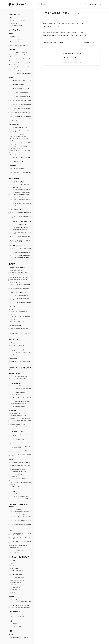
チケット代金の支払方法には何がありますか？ (19, 190)
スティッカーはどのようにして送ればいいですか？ (19, 60)
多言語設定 (11, 596)
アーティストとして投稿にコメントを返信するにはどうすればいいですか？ (20, 447)
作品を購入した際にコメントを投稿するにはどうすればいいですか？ (20, 113)
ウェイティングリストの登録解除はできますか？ (20, 302)
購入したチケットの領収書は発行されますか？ (19, 195)
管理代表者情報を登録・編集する (16, 580)
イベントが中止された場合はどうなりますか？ (19, 255)
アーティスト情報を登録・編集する (17, 578)
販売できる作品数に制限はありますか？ (18, 474)
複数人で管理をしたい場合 (15, 626)
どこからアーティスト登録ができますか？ (18, 386)
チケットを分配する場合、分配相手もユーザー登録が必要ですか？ (20, 233)
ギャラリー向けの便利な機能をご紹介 (17, 379)
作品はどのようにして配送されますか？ (18, 312)
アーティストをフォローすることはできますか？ (20, 117)
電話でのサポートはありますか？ (16, 346)
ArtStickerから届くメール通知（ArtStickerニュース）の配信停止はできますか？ (20, 148)
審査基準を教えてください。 (15, 395)
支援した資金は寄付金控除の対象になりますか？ (20, 73)
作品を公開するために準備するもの (17, 571)
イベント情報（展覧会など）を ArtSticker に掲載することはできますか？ (20, 534)
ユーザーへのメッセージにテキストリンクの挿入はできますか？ (20, 538)
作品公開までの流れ (13, 568)
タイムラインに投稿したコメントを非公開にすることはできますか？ (20, 97)
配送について (12, 306)
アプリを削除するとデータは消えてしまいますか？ (19, 158)
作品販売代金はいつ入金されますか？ (17, 472)
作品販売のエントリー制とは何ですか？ (18, 272)
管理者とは (11, 566)
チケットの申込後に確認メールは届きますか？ (19, 192)
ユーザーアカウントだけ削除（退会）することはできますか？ (20, 455)
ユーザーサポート (13, 343)
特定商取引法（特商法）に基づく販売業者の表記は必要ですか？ (20, 484)
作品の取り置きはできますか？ (16, 282)
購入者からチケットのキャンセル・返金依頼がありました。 (20, 500)
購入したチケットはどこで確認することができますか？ (20, 213)
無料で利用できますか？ (14, 36)
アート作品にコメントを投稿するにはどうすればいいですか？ (20, 89)
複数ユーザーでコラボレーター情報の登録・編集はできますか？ (20, 525)
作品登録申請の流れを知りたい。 (16, 413)
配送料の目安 (12, 309)
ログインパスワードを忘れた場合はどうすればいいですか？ (20, 140)
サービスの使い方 (15, 30)
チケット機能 (14, 179)
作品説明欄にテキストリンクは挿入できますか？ (20, 418)
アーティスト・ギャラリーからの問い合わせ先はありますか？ (20, 354)
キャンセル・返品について (15, 326)
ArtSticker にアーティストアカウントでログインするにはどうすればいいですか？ (20, 439)
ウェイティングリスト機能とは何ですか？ (18, 296)
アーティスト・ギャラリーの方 (16, 350)
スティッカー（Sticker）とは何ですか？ (18, 52)
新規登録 (11, 34)
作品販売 (11, 460)
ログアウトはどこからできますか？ (17, 155)
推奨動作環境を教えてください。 (16, 23)
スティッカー (12, 50)
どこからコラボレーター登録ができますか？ (19, 512)
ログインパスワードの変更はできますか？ (18, 134)
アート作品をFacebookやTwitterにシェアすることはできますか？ (20, 85)
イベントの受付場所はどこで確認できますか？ (19, 253)
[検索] (61, 4)
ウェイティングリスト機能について (17, 293)
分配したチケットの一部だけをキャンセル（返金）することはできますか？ (19, 241)
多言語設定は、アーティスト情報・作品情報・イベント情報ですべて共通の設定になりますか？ (20, 607)
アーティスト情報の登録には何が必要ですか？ (19, 401)
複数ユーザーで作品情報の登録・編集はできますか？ (20, 421)
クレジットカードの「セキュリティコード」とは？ (19, 200)
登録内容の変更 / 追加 (14, 125)
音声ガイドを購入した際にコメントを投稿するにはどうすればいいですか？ (20, 109)
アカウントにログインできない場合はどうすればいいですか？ (20, 217)
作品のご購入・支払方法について (17, 267)
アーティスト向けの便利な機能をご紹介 (18, 376)
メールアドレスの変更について (16, 550)
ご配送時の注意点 (13, 476)
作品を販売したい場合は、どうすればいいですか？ (19, 466)
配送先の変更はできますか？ (15, 319)
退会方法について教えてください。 (17, 161)
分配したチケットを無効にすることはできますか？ (19, 237)
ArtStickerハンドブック (14, 374)
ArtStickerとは (14, 14)
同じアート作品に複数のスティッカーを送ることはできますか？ (20, 68)
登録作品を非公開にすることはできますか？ (19, 427)
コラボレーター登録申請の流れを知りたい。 (19, 514)
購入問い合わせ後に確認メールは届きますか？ (19, 289)
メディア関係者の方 (13, 359)
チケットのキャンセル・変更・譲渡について (20, 222)
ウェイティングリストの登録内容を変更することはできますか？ (20, 299)
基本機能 (11, 78)
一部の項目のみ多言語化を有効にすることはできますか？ (20, 603)
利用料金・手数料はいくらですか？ (17, 494)
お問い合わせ (14, 339)
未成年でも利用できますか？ (15, 26)
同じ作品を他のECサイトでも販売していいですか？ (19, 480)
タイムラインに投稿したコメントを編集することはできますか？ (20, 93)
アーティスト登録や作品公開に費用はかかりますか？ (20, 389)
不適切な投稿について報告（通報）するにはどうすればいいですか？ (20, 169)
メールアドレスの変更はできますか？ (17, 136)
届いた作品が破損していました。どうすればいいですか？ (20, 334)
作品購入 (12, 264)
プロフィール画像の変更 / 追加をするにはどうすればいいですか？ (20, 131)
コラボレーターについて (15, 612)
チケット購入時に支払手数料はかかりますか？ (19, 197)
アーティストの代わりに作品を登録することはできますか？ (20, 521)
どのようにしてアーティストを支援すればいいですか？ (20, 56)
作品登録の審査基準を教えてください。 (18, 424)
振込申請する (12, 592)
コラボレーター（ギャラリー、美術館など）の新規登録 (20, 505)
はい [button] (67, 58)
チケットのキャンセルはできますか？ (17, 225)
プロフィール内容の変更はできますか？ (18, 128)
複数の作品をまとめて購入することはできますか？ (19, 285)
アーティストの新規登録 (15, 383)
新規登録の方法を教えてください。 (17, 39)
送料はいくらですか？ (14, 314)
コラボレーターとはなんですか (16, 614)
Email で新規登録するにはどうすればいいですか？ (19, 42)
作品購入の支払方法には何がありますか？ (18, 277)
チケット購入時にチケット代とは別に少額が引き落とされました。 (20, 204)
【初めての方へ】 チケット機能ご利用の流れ (19, 185)
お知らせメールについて (14, 552)
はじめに (11, 563)
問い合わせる (93, 4)
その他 (10, 530)
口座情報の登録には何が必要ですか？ (17, 404)
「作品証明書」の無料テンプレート (17, 487)
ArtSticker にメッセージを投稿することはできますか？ (20, 443)
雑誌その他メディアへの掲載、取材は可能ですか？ (19, 362)
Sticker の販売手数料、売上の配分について (18, 545)
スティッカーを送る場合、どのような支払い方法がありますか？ (20, 64)
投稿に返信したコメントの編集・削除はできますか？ (20, 101)
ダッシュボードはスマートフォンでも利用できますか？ (20, 542)
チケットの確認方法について (16, 209)
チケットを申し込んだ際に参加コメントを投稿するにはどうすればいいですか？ (20, 105)
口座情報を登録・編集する (15, 583)
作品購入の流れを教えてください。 (17, 270)
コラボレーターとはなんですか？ (16, 509)
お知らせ (12, 631)
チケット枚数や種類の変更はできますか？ (18, 227)
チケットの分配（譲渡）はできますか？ (18, 230)
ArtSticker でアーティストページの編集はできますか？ (20, 451)
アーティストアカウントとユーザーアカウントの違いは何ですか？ (20, 435)
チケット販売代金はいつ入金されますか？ (18, 496)
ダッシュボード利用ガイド (19, 557)
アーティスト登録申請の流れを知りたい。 (18, 392)
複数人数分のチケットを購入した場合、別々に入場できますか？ (20, 250)
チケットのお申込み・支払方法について (18, 182)
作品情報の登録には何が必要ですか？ (17, 416)
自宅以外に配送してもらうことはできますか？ (19, 317)
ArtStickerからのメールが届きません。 (17, 45)
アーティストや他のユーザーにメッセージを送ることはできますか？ (20, 120)
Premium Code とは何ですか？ (16, 275)
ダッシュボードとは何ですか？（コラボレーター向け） (20, 517)
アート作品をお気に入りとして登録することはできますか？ (20, 81)
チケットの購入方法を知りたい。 (16, 187)
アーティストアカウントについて (17, 431)
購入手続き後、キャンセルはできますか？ (18, 328)
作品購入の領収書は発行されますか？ (18, 280)
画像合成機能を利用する (14, 587)
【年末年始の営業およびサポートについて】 (19, 637)
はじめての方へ (12, 560)
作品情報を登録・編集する (15, 585)
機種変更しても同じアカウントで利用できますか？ (19, 152)
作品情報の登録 (12, 410)
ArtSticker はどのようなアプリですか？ (18, 21)
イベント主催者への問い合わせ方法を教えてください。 (20, 258)
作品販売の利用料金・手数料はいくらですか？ (19, 463)
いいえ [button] (79, 58)
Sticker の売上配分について (15, 624)
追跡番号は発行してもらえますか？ (17, 321)
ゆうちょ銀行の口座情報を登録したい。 (18, 406)
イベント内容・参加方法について (17, 246)
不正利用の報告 (12, 166)
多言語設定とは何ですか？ (15, 599)
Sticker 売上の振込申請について (16, 548)
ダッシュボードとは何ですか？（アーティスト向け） (20, 398)
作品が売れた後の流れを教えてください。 (18, 469)
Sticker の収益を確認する (14, 590)
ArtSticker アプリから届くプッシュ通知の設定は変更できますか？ (20, 144)
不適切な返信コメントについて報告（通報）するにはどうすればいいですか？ (20, 173)
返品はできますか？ (13, 331)
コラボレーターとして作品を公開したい (18, 617)
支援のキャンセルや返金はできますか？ (18, 71)
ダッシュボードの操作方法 (15, 575)
